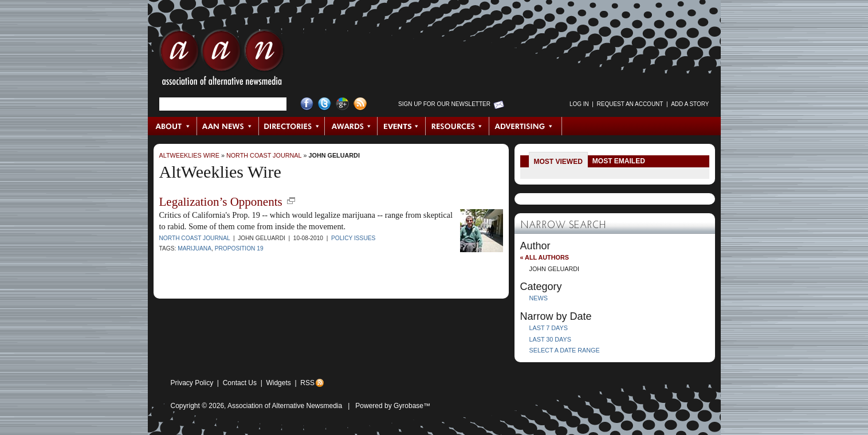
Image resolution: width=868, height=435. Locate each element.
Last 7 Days (549, 328)
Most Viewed (558, 162)
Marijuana (195, 248)
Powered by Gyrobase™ (393, 406)
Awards (351, 126)
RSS (307, 383)
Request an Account (630, 104)
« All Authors (545, 257)
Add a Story (690, 104)
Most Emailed (619, 161)
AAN (222, 60)
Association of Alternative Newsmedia (285, 406)
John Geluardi (334, 155)
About (173, 126)
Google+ (342, 104)
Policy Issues (353, 238)
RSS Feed (360, 104)
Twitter (325, 104)
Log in (579, 104)
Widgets (278, 383)
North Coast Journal (264, 155)
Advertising (525, 126)
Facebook (307, 104)
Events (402, 126)
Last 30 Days (550, 339)
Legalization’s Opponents (221, 202)
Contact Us (240, 383)
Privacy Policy (192, 383)
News (539, 298)
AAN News (228, 126)
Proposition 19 (239, 248)
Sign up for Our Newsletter (444, 104)
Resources (457, 126)
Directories (292, 126)
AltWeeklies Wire (189, 155)
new (291, 201)
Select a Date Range (565, 350)
